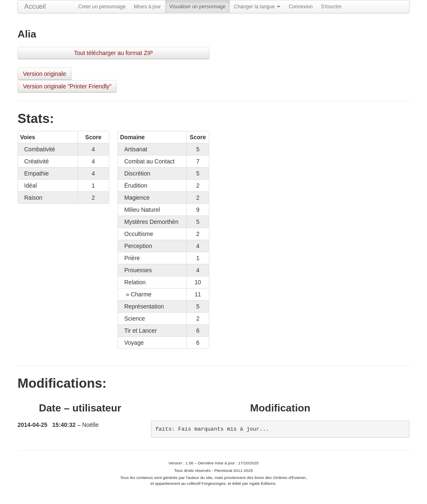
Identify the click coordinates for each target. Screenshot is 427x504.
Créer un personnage (102, 7)
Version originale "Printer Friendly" (67, 86)
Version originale (45, 74)
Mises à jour (147, 7)
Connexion (300, 7)
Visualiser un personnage (197, 7)
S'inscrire (331, 7)
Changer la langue (257, 7)
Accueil (35, 6)
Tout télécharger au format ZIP (113, 53)
